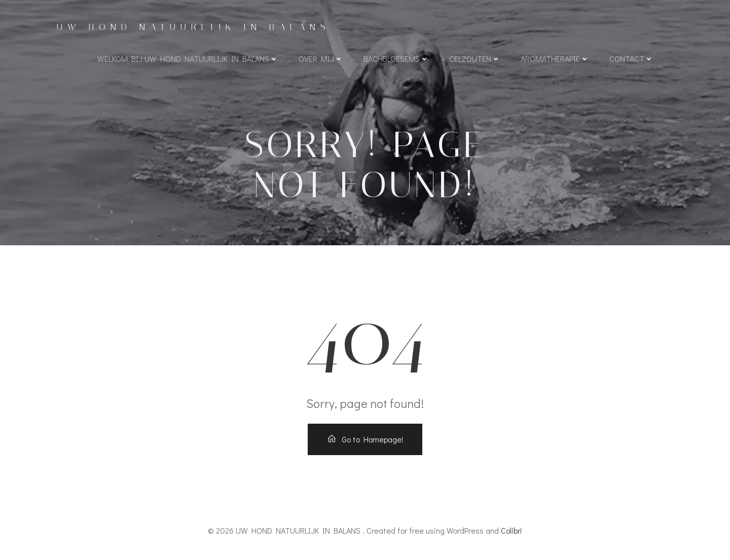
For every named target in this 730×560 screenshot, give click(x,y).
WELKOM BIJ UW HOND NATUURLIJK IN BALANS (188, 59)
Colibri (512, 530)
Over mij (321, 59)
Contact (631, 59)
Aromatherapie (555, 59)
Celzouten (475, 59)
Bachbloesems (396, 59)
